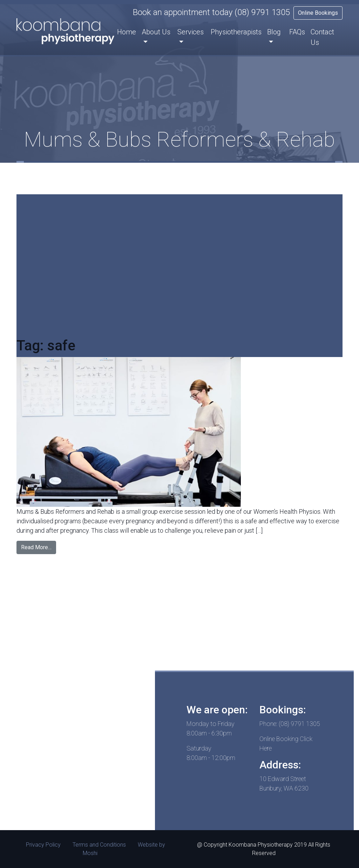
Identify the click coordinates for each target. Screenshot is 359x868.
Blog (274, 32)
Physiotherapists (236, 32)
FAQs (297, 32)
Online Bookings (318, 13)
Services (191, 32)
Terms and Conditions (99, 845)
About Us (156, 32)
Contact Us (322, 37)
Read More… (36, 547)
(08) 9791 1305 (262, 12)
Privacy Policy (43, 845)
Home (127, 32)
